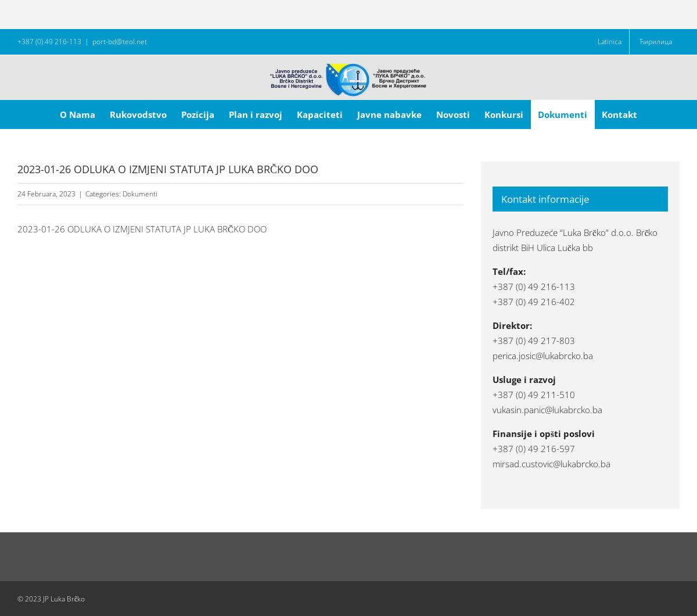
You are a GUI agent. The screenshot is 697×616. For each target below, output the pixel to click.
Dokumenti (140, 194)
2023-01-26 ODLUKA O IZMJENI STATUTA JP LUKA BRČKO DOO (142, 229)
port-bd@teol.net (120, 42)
